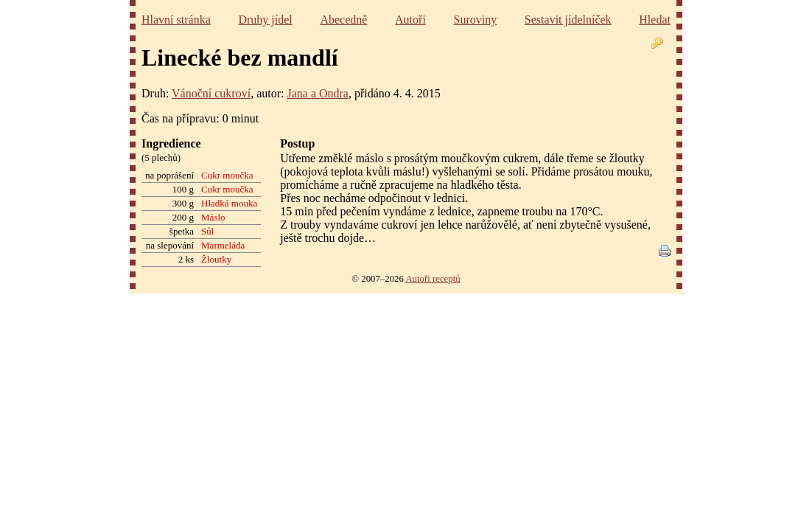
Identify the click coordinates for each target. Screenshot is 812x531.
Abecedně (343, 20)
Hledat (655, 20)
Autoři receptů (433, 279)
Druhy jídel (265, 20)
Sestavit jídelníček (568, 20)
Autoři (410, 20)
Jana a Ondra (318, 93)
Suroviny (476, 20)
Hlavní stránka (176, 20)
